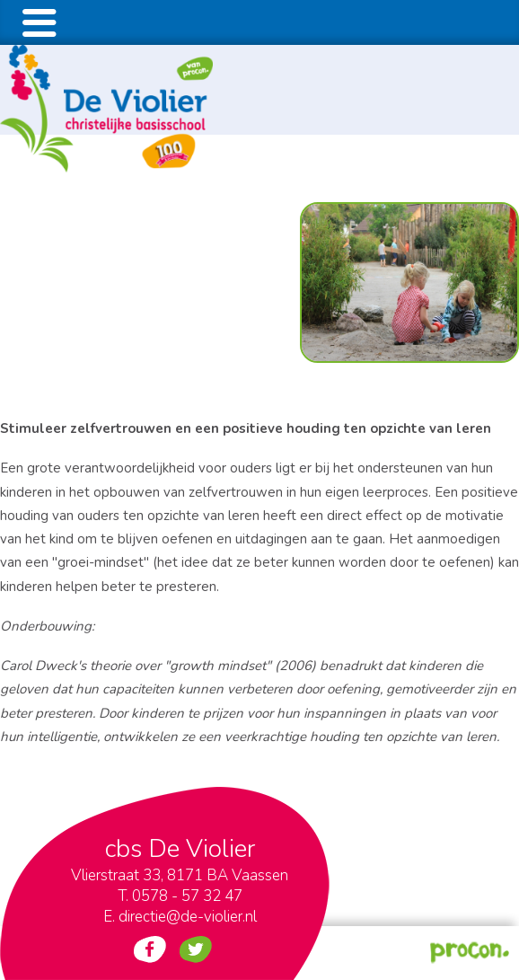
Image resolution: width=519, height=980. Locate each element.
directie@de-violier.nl (188, 917)
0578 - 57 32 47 (187, 896)
